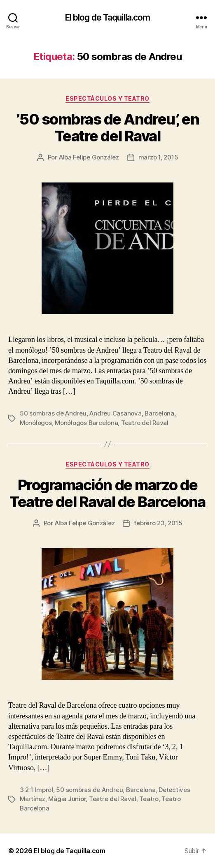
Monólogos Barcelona (86, 423)
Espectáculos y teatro (107, 98)
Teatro (149, 799)
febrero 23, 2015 (158, 523)
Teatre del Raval (113, 799)
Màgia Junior (67, 799)
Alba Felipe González (89, 157)
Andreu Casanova (115, 413)
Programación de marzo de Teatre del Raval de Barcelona (107, 493)
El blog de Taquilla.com (108, 17)
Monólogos (36, 423)
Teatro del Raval (145, 423)
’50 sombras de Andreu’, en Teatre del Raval (107, 128)
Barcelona (159, 413)
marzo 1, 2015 (158, 157)
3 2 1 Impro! (36, 790)
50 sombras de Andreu (53, 413)
